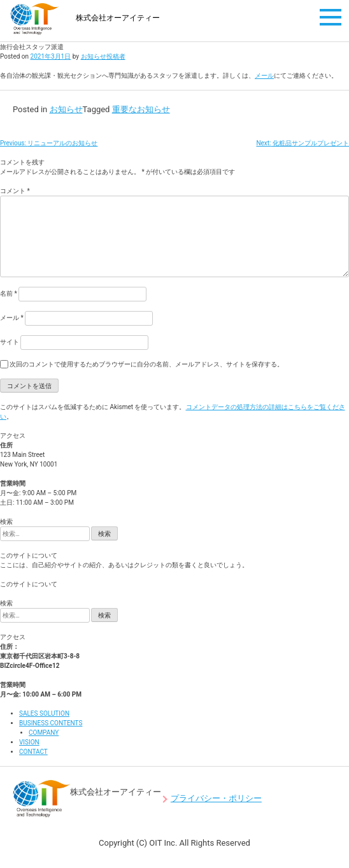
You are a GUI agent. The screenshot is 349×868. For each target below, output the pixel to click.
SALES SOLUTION (44, 713)
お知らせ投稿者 (103, 56)
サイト (10, 342)
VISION (29, 742)
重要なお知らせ (141, 109)
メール (264, 76)
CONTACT (33, 752)
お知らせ (66, 109)
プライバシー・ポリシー (216, 798)
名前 (9, 293)
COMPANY (44, 733)
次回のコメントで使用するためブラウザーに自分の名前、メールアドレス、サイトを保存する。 (146, 364)
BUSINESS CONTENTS (51, 723)
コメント (15, 191)
